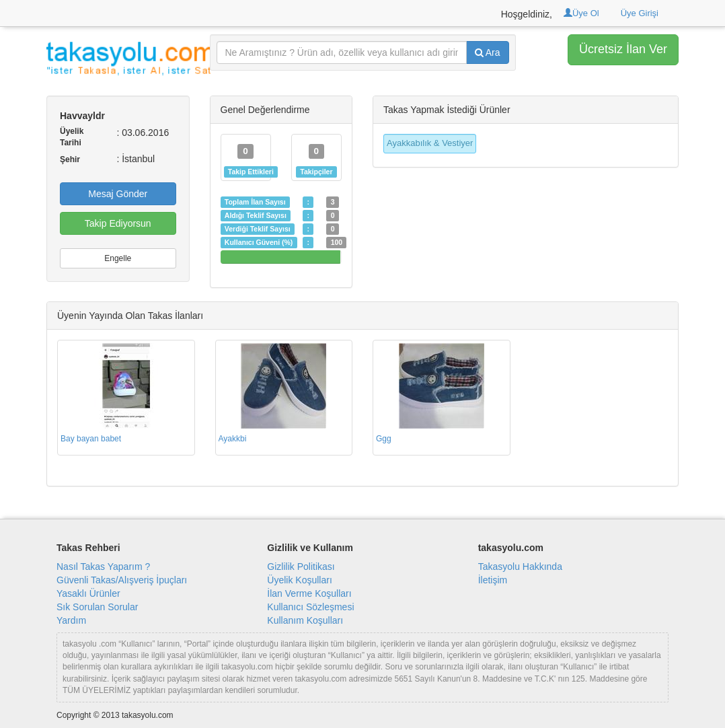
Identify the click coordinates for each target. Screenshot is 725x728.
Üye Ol (581, 13)
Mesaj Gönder (118, 194)
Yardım (71, 620)
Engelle (118, 258)
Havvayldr (82, 116)
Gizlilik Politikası (301, 567)
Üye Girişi (640, 13)
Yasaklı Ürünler (88, 593)
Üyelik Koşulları (299, 580)
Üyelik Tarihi (72, 137)
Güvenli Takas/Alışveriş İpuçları (122, 580)
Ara (488, 52)
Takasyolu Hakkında (520, 567)
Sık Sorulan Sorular (97, 607)
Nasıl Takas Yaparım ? (103, 567)
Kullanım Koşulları (305, 620)
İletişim (493, 580)
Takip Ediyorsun (118, 223)
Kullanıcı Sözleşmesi (310, 607)
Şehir (70, 159)
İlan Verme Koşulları (309, 593)
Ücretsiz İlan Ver (623, 49)
